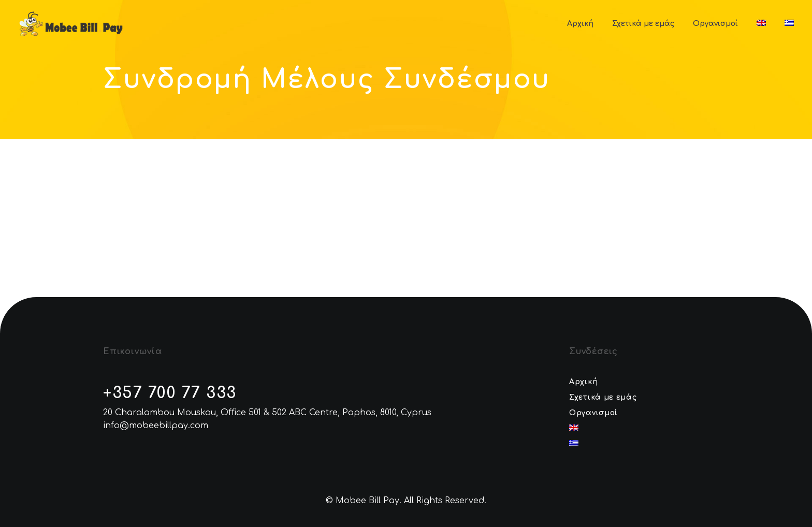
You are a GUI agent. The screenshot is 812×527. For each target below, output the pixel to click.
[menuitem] (761, 24)
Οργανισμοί (715, 24)
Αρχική (580, 24)
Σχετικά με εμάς (643, 24)
